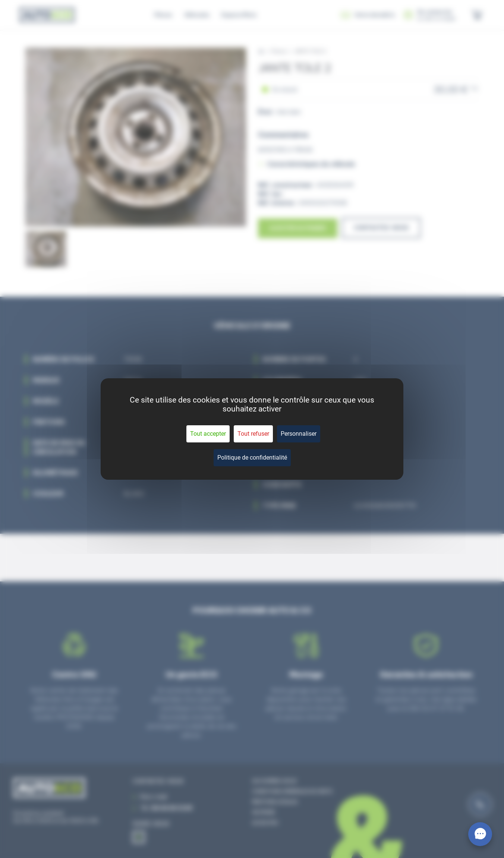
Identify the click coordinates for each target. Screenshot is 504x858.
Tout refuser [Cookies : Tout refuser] (253, 434)
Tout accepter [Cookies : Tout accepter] (208, 434)
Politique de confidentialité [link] (252, 458)
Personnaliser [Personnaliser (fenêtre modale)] (299, 434)
